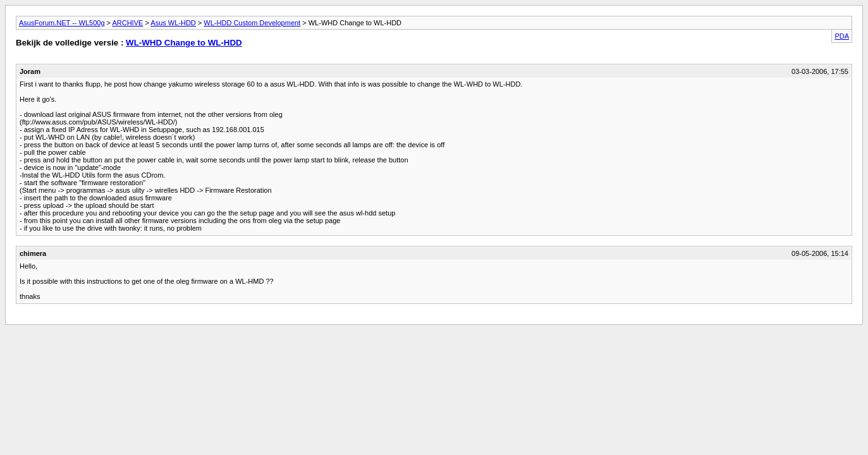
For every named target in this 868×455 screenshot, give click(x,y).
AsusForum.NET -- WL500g (62, 23)
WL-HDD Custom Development (252, 23)
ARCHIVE (127, 23)
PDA (842, 36)
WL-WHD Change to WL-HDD (184, 43)
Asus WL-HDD (173, 23)
